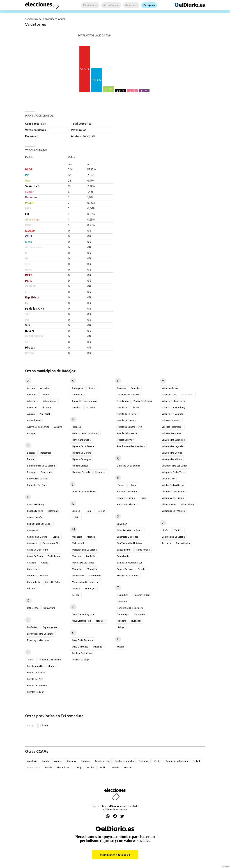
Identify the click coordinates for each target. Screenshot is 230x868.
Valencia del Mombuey (174, 408)
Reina (121, 485)
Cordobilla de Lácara (38, 576)
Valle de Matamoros (172, 427)
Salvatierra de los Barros (130, 530)
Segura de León (125, 569)
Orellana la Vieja (80, 660)
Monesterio (78, 576)
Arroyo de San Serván (38, 427)
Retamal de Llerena (127, 492)
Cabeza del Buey (36, 504)
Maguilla (91, 537)
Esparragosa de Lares (38, 640)
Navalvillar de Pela (82, 621)
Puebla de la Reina (127, 414)
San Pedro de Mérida (128, 537)
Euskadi (196, 761)
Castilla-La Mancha (124, 761)
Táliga (121, 627)
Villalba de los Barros (173, 485)
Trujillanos (136, 621)
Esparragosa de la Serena (40, 634)
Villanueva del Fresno (173, 498)
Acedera (31, 388)
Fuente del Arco (35, 679)
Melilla (103, 768)
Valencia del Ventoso (173, 414)
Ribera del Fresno (126, 498)
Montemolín (95, 576)
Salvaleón (122, 524)
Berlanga (32, 472)
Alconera (46, 408)
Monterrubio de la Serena (85, 582)
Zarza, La (167, 543)
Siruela (142, 569)
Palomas (121, 388)
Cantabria (85, 761)
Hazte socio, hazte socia (115, 855)
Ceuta (157, 761)
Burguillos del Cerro (37, 485)
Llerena (101, 511)
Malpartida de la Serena (84, 550)
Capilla (56, 537)
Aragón (46, 761)
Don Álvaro (49, 608)
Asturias (58, 761)
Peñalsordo (123, 401)
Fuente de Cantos (36, 673)
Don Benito (33, 608)
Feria (31, 660)
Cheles (45, 563)
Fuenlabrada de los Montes (41, 666)
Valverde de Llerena (172, 453)
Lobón (76, 517)
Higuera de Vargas (81, 459)
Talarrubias (123, 595)
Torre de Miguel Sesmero (130, 608)
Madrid (91, 768)
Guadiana (77, 408)
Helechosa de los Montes (85, 433)
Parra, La (135, 388)
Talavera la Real (142, 595)
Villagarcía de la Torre (173, 472)
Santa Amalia (143, 550)
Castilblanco (54, 556)
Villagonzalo (168, 479)
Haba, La (76, 427)
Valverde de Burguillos (173, 440)
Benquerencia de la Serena (41, 466)
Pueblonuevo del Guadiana (131, 446)
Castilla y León (102, 761)
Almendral (45, 414)
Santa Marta (123, 556)
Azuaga (31, 433)
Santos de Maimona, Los (130, 563)
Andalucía (32, 761)
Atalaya (58, 427)
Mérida (76, 595)
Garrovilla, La (79, 395)
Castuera (32, 563)
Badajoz (31, 453)
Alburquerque (50, 401)
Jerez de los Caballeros (84, 492)
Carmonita (32, 543)
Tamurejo (122, 601)
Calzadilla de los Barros (39, 524)
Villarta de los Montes (173, 511)
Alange (45, 395)
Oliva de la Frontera (82, 640)
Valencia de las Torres (173, 401)
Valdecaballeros (170, 388)
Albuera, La (33, 401)
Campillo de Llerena (37, 537)
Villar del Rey (188, 504)
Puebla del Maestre (127, 433)
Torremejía (140, 614)
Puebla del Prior (125, 440)
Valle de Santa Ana (171, 433)
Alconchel (32, 408)
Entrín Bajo (33, 627)
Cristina (31, 589)
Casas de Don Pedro (38, 550)
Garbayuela (78, 388)
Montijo (76, 589)
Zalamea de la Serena (173, 537)
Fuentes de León (36, 692)
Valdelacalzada (170, 395)
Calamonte (53, 511)
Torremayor (123, 614)
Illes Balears (63, 768)
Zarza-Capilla (183, 543)
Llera (89, 511)
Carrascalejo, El (50, 543)
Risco (144, 498)
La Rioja (78, 768)
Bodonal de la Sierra (38, 479)
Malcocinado (79, 543)
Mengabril (77, 569)
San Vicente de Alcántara (130, 543)
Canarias (72, 761)
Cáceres (44, 726)
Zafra (166, 530)
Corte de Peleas (53, 582)
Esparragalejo (50, 627)
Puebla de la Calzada (128, 408)
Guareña (91, 408)
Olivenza (98, 647)
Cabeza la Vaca (35, 511)
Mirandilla (92, 569)
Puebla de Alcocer (143, 401)
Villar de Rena (169, 504)
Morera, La (90, 589)
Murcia (116, 768)
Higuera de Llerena (82, 453)
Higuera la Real (80, 466)
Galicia (49, 768)
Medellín (91, 556)
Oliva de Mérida (80, 647)
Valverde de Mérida (172, 459)
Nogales (100, 621)
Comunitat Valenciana (177, 761)
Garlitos (92, 388)
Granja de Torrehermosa (85, 401)
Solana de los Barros (128, 576)
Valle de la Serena (171, 420)
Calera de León (35, 517)
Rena (133, 485)
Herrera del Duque (81, 440)
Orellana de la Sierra (83, 653)
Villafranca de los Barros (175, 466)
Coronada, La (34, 582)
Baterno (31, 459)
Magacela (77, 537)
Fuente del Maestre (37, 685)
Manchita (77, 556)
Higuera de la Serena (83, 446)
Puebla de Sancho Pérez (129, 427)
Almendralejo (34, 420)
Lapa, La (76, 511)
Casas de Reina (35, 556)
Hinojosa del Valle (81, 472)
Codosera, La (34, 569)
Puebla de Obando (126, 420)
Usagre (121, 647)
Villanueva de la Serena (174, 492)
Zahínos (178, 530)
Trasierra (121, 621)
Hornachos (101, 472)
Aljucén (31, 414)
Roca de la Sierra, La (128, 504)
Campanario (33, 530)
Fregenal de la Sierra (50, 660)
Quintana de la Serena (128, 466)
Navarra (128, 768)
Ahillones (32, 395)
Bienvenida (47, 472)
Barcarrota (46, 453)
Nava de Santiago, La (83, 614)
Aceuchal (45, 388)
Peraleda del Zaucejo (128, 395)
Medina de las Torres (83, 563)
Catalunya (144, 761)
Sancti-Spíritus (124, 550)
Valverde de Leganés (172, 446)
